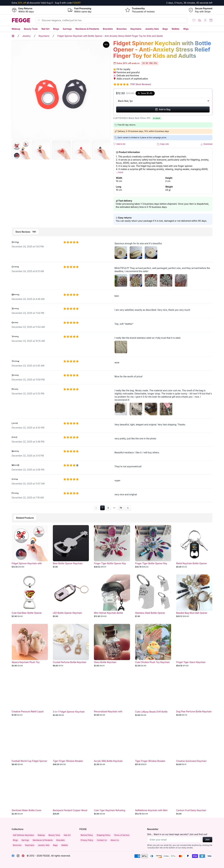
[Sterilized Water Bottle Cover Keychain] (30, 794)
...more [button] (120, 172)
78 (121, 508)
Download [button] (206, 144)
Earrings (67, 29)
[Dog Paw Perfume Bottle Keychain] (194, 695)
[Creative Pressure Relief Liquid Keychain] (30, 695)
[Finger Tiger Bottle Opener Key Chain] (112, 547)
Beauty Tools (31, 29)
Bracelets (108, 29)
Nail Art (45, 29)
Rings (56, 29)
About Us (115, 840)
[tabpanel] (112, 374)
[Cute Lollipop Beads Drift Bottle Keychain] (153, 695)
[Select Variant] (163, 101)
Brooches (122, 29)
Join (207, 839)
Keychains (136, 29)
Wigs (186, 29)
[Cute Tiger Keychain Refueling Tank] (112, 794)
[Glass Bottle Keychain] (112, 645)
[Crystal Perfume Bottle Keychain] (71, 645)
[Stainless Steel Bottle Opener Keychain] (153, 596)
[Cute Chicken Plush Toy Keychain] (153, 645)
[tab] (26, 232)
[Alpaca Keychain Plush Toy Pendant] (30, 645)
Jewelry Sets (152, 29)
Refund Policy (87, 835)
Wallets (176, 29)
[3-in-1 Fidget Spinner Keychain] (71, 695)
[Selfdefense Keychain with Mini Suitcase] (153, 794)
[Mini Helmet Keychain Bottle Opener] (112, 596)
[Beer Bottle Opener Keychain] (71, 547)
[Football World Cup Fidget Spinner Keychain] (30, 744)
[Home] (21, 20)
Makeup (16, 29)
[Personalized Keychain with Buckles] (112, 695)
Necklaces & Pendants (87, 29)
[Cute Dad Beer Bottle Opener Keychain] (30, 596)
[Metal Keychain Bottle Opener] (194, 547)
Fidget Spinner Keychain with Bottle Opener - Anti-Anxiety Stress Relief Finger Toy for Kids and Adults (110, 36)
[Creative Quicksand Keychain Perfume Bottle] (194, 744)
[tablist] (112, 232)
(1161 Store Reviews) (141, 84)
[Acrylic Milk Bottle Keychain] (112, 744)
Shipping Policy (103, 835)
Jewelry (26, 36)
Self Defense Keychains (24, 835)
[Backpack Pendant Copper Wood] (71, 794)
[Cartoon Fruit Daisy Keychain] (194, 794)
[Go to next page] (128, 508)
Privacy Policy (87, 840)
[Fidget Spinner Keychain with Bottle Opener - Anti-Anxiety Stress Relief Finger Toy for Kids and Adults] (30, 547)
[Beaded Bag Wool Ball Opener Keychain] (194, 596)
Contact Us (102, 840)
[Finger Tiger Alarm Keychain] (194, 645)
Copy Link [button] (163, 144)
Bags (165, 29)
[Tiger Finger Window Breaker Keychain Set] (71, 744)
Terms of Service (122, 835)
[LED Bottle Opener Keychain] (71, 596)
